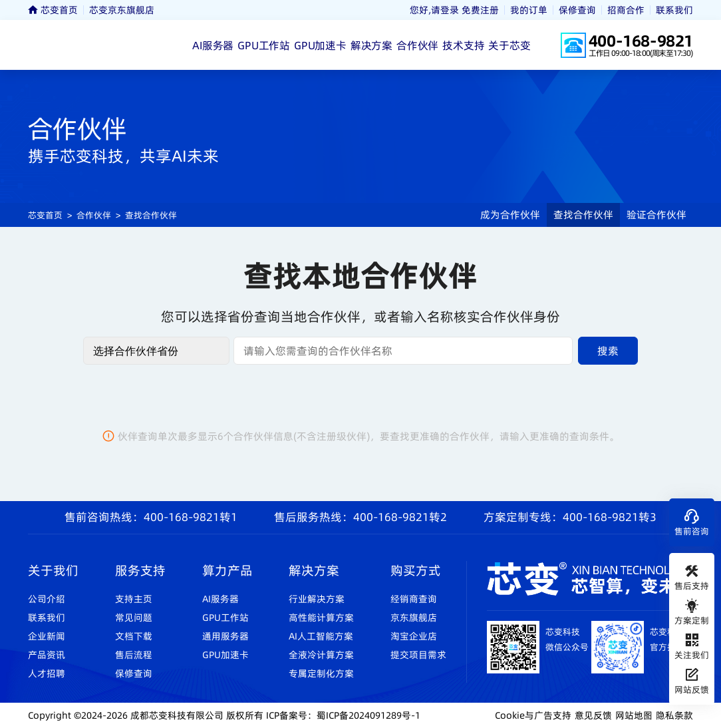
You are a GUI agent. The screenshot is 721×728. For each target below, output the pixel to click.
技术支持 (463, 45)
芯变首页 (53, 10)
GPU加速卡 (320, 45)
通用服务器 (225, 636)
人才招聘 (47, 673)
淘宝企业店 (414, 636)
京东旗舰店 (414, 618)
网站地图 (634, 715)
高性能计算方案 (321, 618)
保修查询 (577, 10)
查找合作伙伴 (151, 215)
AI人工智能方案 (321, 636)
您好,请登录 (434, 10)
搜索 (608, 351)
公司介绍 (47, 599)
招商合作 (626, 10)
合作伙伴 (417, 45)
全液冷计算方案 (321, 655)
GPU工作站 (264, 45)
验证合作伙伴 (656, 215)
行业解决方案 (317, 599)
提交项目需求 (418, 655)
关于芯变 (509, 45)
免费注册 (480, 10)
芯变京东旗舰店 (122, 10)
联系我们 (674, 10)
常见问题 (134, 618)
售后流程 (134, 655)
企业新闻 (47, 636)
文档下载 (134, 636)
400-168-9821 (641, 41)
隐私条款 (674, 715)
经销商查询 (414, 599)
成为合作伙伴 (510, 215)
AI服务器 (213, 45)
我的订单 (529, 10)
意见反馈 (593, 715)
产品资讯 (47, 655)
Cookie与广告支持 (533, 715)
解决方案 (371, 45)
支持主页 (134, 599)
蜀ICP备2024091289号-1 (368, 715)
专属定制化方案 (321, 673)
